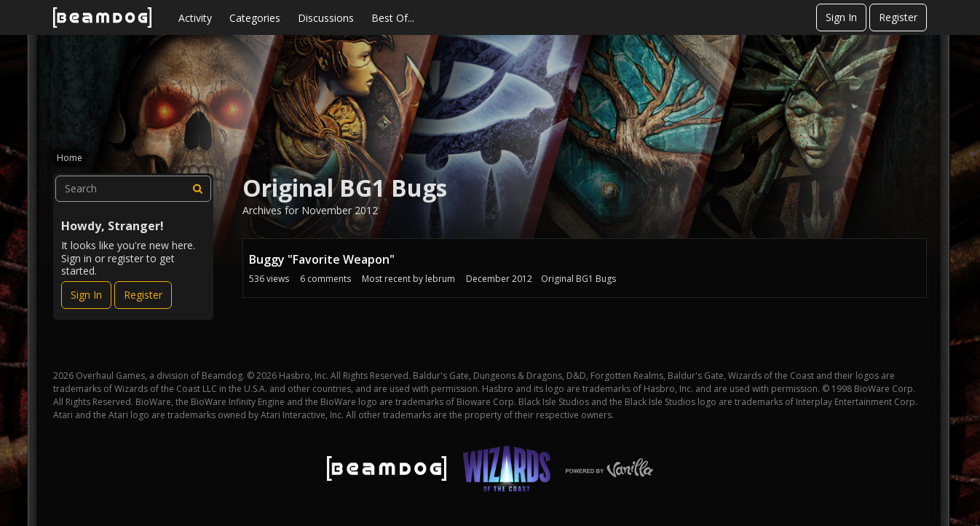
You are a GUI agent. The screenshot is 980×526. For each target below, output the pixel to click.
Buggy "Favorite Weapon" (322, 259)
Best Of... (393, 18)
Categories (255, 18)
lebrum (440, 279)
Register (898, 17)
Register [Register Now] (143, 295)
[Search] (198, 189)
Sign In (841, 17)
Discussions (326, 18)
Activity (195, 18)
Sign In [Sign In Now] (86, 295)
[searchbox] (133, 189)
